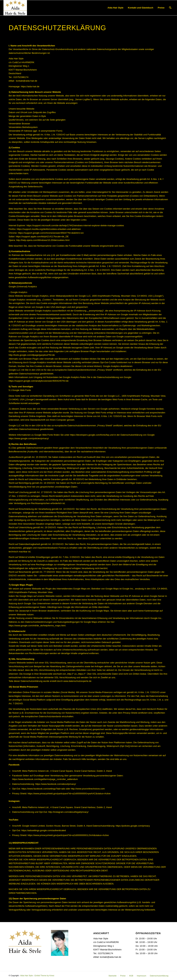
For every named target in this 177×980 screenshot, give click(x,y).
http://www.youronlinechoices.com (88, 789)
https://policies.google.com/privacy (133, 826)
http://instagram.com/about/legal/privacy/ (68, 812)
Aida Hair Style (27, 976)
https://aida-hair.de (30, 86)
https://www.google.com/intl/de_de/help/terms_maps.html (37, 626)
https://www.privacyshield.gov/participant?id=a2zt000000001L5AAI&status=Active (68, 835)
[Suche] (170, 8)
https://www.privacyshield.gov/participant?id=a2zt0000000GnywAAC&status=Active (69, 794)
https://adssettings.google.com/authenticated (43, 830)
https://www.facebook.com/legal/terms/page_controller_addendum (45, 779)
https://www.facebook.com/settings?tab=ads (43, 789)
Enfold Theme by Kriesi (44, 976)
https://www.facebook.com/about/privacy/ (56, 784)
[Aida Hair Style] (15, 8)
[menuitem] (115, 8)
